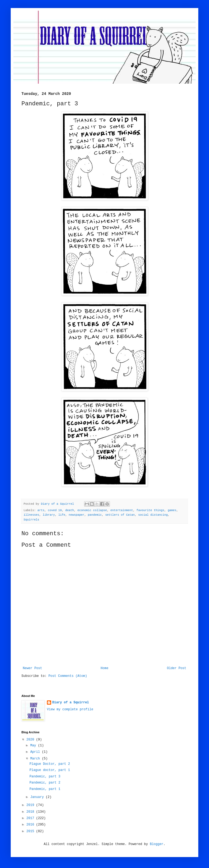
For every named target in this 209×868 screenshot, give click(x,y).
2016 (31, 825)
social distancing (153, 515)
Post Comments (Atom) (68, 676)
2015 (31, 831)
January (38, 797)
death (70, 510)
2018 (31, 812)
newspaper (77, 515)
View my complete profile (70, 709)
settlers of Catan (120, 515)
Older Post (177, 668)
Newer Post (32, 668)
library (49, 515)
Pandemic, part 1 (45, 789)
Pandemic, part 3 (45, 777)
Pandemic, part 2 (45, 783)
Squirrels (31, 520)
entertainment (122, 510)
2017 (31, 818)
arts (41, 510)
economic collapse (92, 510)
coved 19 (55, 510)
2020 (31, 740)
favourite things (150, 510)
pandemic (95, 515)
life (62, 515)
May (34, 746)
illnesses (31, 515)
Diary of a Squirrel (71, 703)
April (36, 752)
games (172, 510)
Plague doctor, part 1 (50, 770)
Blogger (156, 844)
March (36, 759)
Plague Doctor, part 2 (50, 764)
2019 (31, 805)
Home (105, 668)
